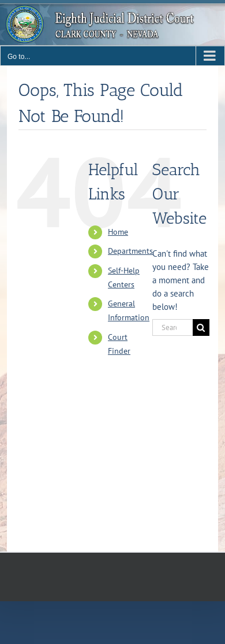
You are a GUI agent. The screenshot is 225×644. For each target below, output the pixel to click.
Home (118, 232)
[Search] (201, 327)
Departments (130, 251)
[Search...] (172, 327)
